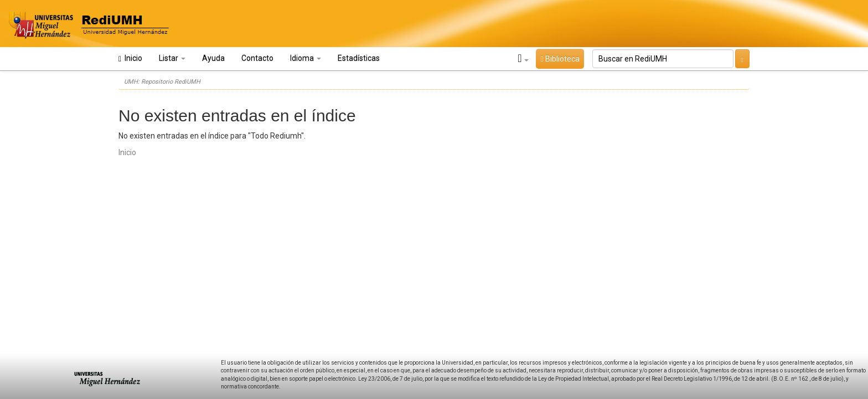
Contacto (257, 58)
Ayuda (213, 58)
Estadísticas (359, 58)
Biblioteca (560, 59)
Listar (172, 58)
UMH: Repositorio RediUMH (162, 82)
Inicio (130, 58)
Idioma (306, 58)
